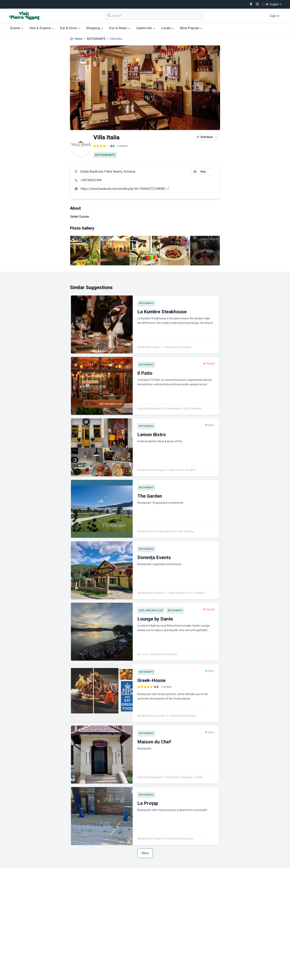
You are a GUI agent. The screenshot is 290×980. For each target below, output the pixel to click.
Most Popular (191, 28)
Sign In (275, 16)
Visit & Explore (42, 28)
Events (17, 28)
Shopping (94, 28)
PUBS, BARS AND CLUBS (151, 610)
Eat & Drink (70, 28)
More (145, 853)
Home (79, 39)
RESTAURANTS (96, 39)
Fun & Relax (120, 28)
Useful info (146, 28)
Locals (167, 28)
